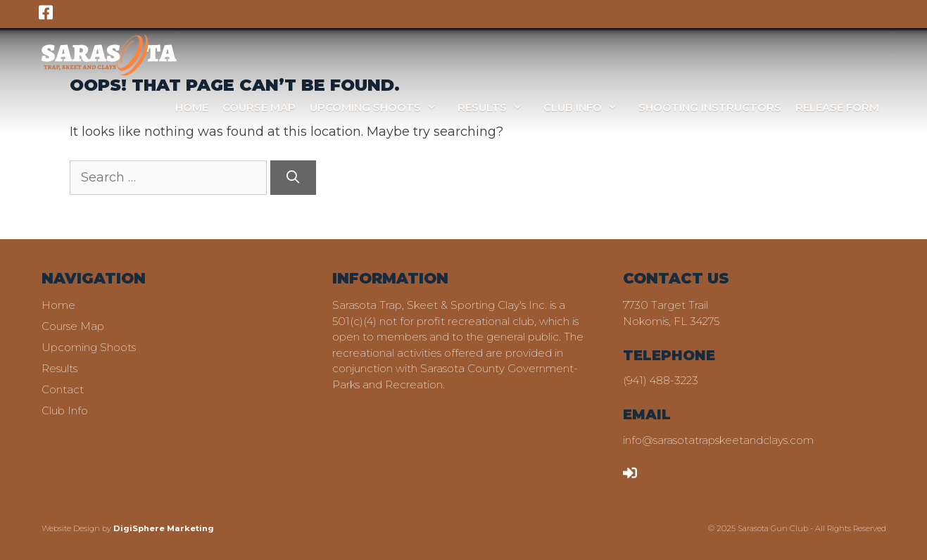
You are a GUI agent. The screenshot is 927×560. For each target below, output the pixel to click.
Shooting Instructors (710, 107)
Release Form (837, 107)
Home (192, 107)
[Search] (293, 178)
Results (497, 107)
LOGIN (650, 472)
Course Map (259, 107)
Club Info (587, 107)
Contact (63, 389)
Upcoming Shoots (380, 107)
